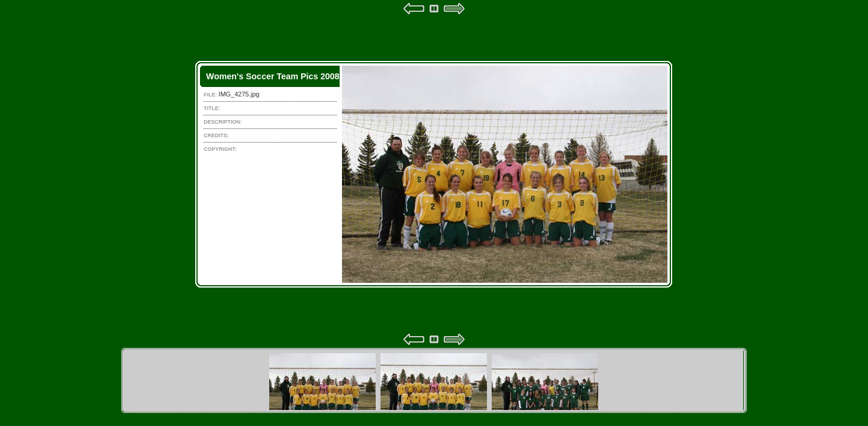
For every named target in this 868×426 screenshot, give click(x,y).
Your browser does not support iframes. (434, 174)
